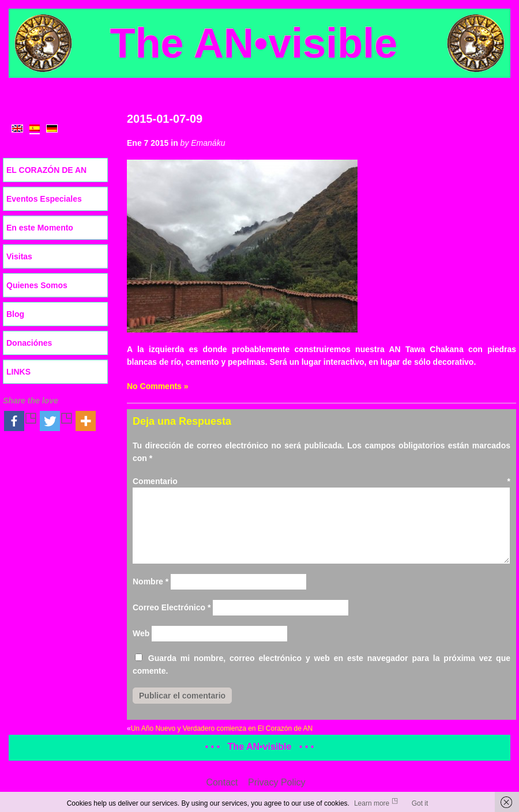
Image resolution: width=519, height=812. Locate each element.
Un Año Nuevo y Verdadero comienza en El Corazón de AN (222, 728)
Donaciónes (29, 343)
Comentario (321, 481)
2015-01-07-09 (165, 119)
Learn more (372, 803)
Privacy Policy (277, 782)
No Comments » (158, 386)
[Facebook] (21, 421)
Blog (15, 314)
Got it (420, 803)
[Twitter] (57, 421)
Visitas (19, 256)
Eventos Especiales (44, 199)
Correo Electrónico (172, 607)
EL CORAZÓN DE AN (46, 170)
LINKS (18, 372)
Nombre (151, 581)
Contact (222, 782)
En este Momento (40, 228)
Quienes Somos (37, 285)
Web (141, 633)
